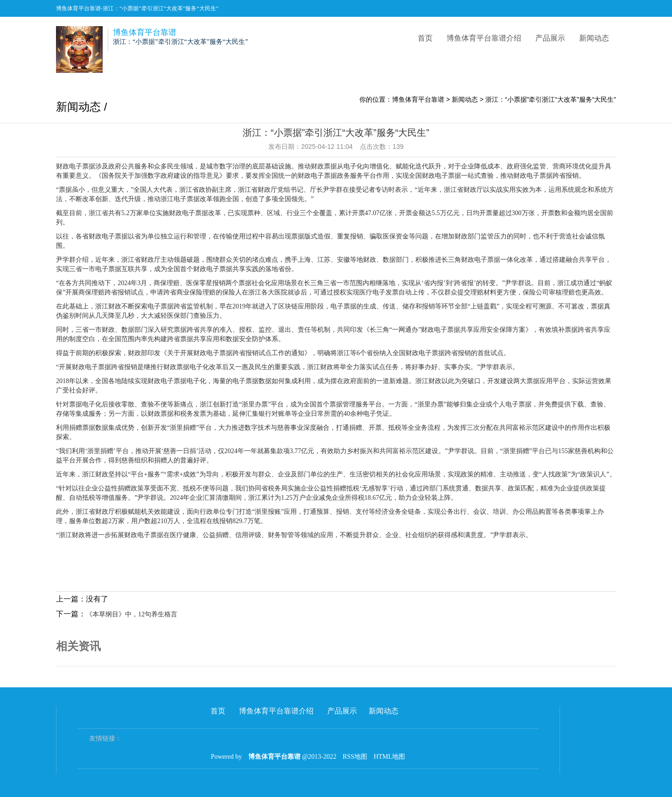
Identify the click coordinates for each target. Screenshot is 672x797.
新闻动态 (594, 38)
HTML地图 (390, 757)
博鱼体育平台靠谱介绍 (484, 38)
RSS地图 (355, 757)
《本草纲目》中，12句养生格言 (132, 614)
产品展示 (550, 38)
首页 (425, 38)
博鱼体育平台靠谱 (418, 99)
